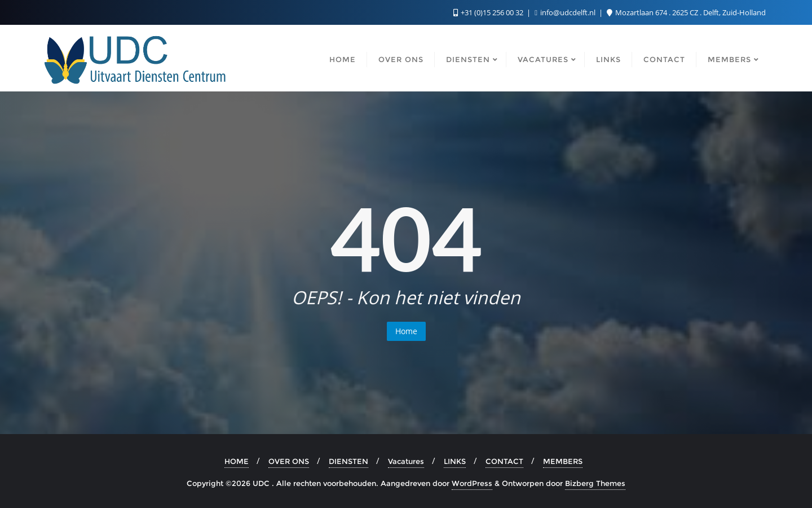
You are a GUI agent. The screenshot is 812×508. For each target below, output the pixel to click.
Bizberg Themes (595, 483)
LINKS (455, 461)
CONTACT (504, 461)
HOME (237, 461)
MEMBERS (563, 461)
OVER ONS (289, 461)
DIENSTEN (348, 461)
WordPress (472, 483)
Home (406, 331)
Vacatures (406, 461)
